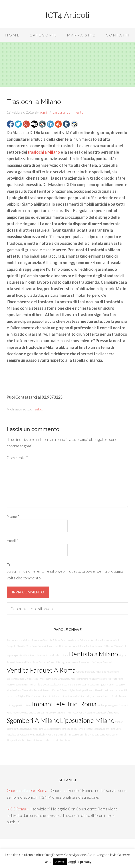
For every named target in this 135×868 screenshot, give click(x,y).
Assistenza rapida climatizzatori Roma (67, 696)
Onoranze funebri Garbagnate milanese (58, 662)
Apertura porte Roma (100, 734)
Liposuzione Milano (87, 720)
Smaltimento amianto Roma (85, 684)
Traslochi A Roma (44, 734)
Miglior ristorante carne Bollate (102, 696)
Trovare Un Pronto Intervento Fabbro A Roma (45, 690)
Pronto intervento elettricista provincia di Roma (62, 646)
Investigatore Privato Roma (110, 679)
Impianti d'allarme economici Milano (71, 734)
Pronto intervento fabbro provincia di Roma (48, 740)
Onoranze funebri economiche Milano (77, 679)
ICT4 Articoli (67, 15)
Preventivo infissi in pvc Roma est (95, 662)
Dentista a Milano (93, 654)
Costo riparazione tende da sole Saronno (64, 729)
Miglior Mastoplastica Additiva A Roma (87, 690)
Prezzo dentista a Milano (19, 640)
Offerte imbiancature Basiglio (91, 672)
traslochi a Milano (44, 152)
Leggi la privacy (79, 862)
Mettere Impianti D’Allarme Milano (103, 646)
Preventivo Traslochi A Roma (46, 640)
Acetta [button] (60, 862)
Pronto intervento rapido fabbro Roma (49, 655)
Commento (17, 458)
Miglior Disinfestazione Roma (33, 696)
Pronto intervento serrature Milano (24, 684)
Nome (13, 516)
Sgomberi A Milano (33, 720)
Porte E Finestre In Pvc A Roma (69, 712)
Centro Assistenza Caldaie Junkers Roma (81, 640)
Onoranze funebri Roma (27, 790)
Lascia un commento (68, 112)
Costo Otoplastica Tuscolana (57, 684)
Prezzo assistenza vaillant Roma (100, 729)
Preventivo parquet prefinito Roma (102, 712)
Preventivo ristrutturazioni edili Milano (33, 712)
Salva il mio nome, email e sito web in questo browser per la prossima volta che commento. (65, 574)
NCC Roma (16, 809)
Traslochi (38, 409)
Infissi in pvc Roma (48, 679)
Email (13, 540)
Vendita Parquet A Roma (41, 670)
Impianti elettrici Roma (64, 704)
